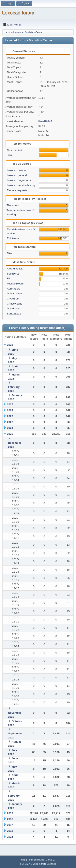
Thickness (13, 205)
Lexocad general (17, 175)
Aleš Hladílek (14, 150)
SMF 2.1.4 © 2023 (29, 864)
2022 (10, 422)
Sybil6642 (13, 274)
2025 (10, 404)
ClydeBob (13, 299)
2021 (10, 428)
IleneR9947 (45, 121)
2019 (10, 813)
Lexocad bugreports (19, 180)
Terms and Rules (36, 860)
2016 (10, 831)
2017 (10, 825)
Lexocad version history (21, 185)
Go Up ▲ (50, 860)
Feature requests (17, 190)
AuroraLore (14, 289)
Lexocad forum (18, 13)
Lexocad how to (16, 170)
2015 (10, 837)
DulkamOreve (15, 293)
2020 (10, 434)
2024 (10, 410)
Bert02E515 (14, 314)
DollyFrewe (14, 308)
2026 (10, 345)
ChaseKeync (15, 304)
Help (23, 860)
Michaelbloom (15, 284)
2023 (10, 416)
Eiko (9, 155)
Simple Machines (48, 864)
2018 (10, 819)
